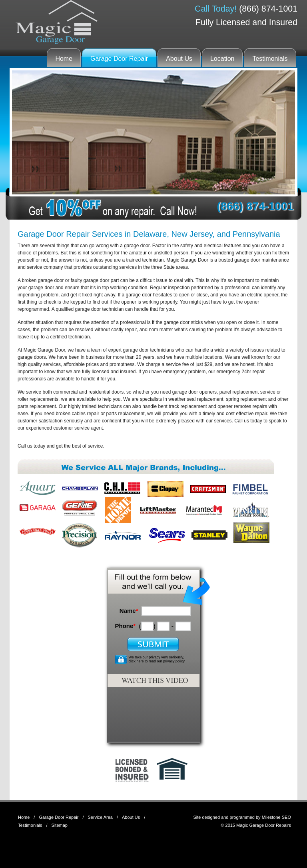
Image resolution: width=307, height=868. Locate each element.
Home (64, 59)
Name (129, 611)
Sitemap (60, 825)
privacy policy (174, 661)
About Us (179, 59)
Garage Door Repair (119, 59)
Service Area (100, 817)
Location (222, 59)
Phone (125, 626)
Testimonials (270, 59)
